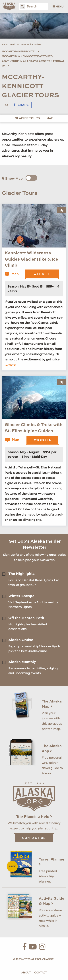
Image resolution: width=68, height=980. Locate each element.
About (26, 973)
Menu (58, 7)
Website (42, 274)
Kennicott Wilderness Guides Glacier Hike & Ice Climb (31, 259)
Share (21, 105)
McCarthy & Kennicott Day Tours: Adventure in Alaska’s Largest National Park (33, 61)
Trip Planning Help (34, 817)
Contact (41, 973)
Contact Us (34, 838)
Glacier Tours (27, 118)
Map (50, 118)
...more (11, 365)
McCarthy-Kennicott (18, 52)
